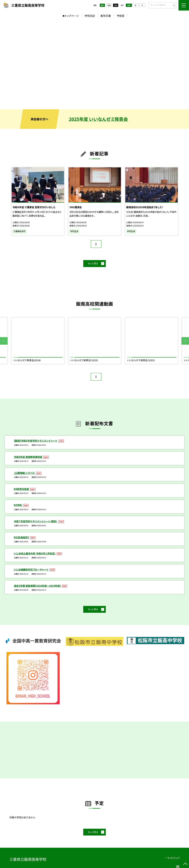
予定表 (121, 16)
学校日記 (90, 16)
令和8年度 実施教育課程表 (28, 457)
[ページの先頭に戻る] (185, 864)
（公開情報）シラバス (25, 473)
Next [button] (185, 341)
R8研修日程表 (22, 489)
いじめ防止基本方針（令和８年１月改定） (35, 553)
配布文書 (106, 16)
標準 (129, 5)
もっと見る (93, 263)
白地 (109, 5)
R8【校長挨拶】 (22, 537)
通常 (102, 5)
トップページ (72, 16)
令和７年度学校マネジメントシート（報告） (36, 521)
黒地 (116, 5)
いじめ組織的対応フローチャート (31, 569)
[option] (94, 65)
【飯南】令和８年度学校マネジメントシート (36, 441)
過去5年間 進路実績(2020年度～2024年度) (38, 586)
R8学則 (18, 505)
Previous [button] (4, 341)
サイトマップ (173, 858)
